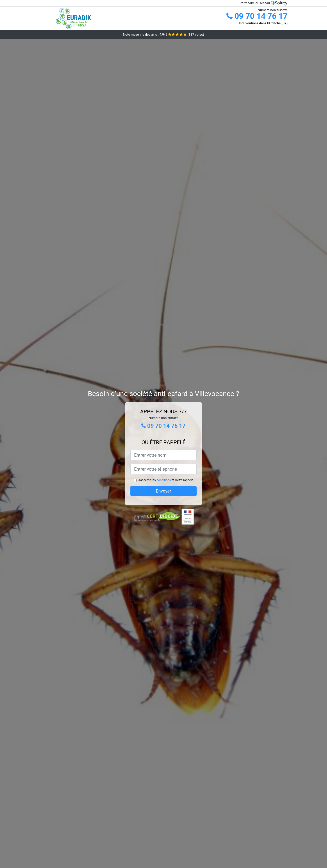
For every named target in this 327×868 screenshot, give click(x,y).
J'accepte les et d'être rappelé (166, 480)
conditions (164, 480)
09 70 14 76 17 (257, 16)
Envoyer (163, 491)
